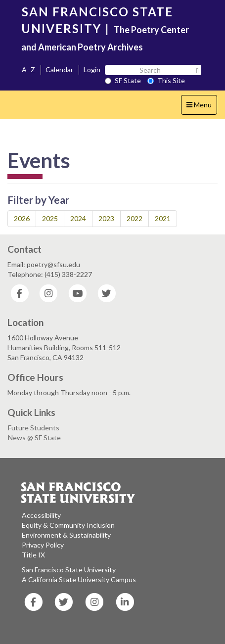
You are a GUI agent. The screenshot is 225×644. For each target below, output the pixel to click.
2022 (135, 218)
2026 (22, 218)
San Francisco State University (69, 570)
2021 (163, 218)
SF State (123, 80)
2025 (50, 218)
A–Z (28, 69)
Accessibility (41, 515)
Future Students (34, 428)
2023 (106, 218)
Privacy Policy (43, 545)
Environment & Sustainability (66, 535)
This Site (166, 80)
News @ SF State (34, 437)
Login (92, 69)
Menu (202, 107)
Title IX (33, 555)
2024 (78, 218)
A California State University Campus (79, 579)
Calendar (59, 69)
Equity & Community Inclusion (68, 525)
